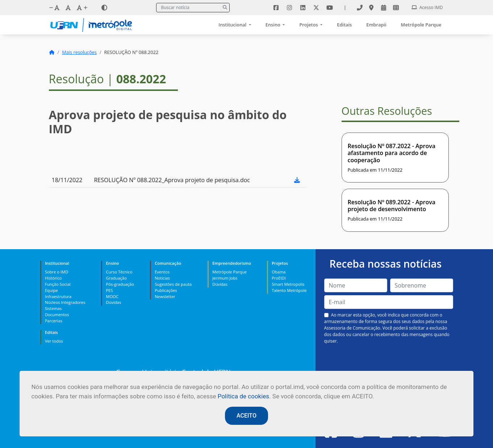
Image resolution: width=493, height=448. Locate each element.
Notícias (162, 278)
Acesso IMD (427, 7)
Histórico (53, 278)
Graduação (116, 278)
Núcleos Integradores (65, 302)
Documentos (57, 315)
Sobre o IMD (57, 272)
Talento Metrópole (289, 290)
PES (110, 290)
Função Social (58, 284)
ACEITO (246, 416)
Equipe (51, 290)
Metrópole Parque (421, 25)
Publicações (166, 290)
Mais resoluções (79, 52)
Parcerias (54, 321)
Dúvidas (114, 302)
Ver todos (54, 341)
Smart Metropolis (288, 284)
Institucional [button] (233, 25)
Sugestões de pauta (173, 284)
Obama (279, 272)
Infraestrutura (58, 296)
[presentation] (389, 361)
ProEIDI (279, 278)
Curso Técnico (119, 272)
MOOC (112, 296)
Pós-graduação (120, 284)
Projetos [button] (309, 25)
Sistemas (53, 308)
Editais (344, 25)
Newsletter (165, 296)
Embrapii (376, 25)
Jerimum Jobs (225, 278)
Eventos (162, 272)
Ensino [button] (273, 25)
